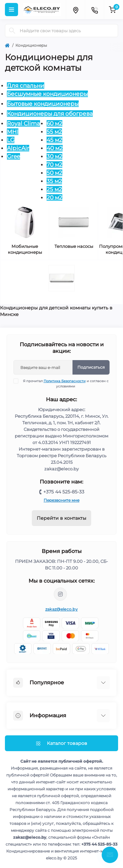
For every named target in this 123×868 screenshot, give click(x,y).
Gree (13, 156)
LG (11, 140)
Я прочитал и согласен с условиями (65, 383)
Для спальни (26, 86)
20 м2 (54, 197)
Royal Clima (23, 123)
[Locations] (75, 10)
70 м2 (54, 165)
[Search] (12, 31)
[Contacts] (94, 10)
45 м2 (54, 140)
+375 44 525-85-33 (64, 492)
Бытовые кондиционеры (43, 104)
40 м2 (55, 148)
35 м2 (54, 181)
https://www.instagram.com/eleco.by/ (60, 594)
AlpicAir (18, 148)
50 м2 (54, 173)
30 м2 (54, 156)
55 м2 (54, 132)
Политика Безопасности (65, 381)
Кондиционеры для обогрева (50, 114)
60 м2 (54, 123)
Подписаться (91, 367)
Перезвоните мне (61, 500)
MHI (13, 132)
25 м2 (54, 189)
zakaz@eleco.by (61, 609)
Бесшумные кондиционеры (47, 94)
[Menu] (11, 10)
